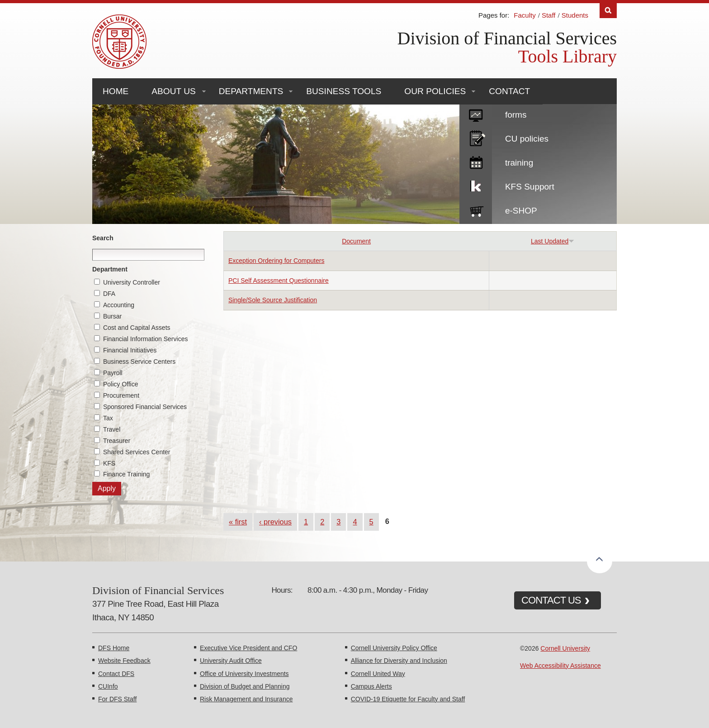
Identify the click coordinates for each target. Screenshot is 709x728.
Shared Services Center (137, 452)
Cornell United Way (378, 674)
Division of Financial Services (507, 38)
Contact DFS (116, 674)
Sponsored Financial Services (145, 407)
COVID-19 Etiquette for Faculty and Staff (408, 699)
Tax (108, 418)
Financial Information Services (146, 339)
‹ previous (275, 522)
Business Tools (344, 91)
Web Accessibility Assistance (560, 666)
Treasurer (117, 441)
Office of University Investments (244, 674)
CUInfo (108, 686)
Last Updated (553, 241)
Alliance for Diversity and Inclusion (399, 661)
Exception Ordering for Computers (276, 261)
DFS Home (114, 648)
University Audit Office (231, 661)
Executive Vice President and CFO (248, 648)
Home (116, 91)
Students (575, 15)
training (519, 163)
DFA (109, 294)
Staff (549, 15)
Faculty (525, 15)
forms (516, 115)
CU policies (527, 139)
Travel (112, 429)
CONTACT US (551, 600)
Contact (509, 91)
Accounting (119, 305)
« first (238, 522)
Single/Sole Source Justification (273, 300)
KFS (109, 463)
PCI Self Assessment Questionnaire (279, 281)
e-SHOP (521, 211)
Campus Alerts (371, 686)
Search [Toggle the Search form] (608, 11)
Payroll (113, 373)
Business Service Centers (139, 362)
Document (356, 241)
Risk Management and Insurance (246, 699)
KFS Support (530, 187)
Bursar (112, 316)
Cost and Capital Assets (137, 328)
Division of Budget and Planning (245, 686)
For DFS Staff (117, 699)
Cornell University (565, 648)
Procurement (121, 395)
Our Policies (435, 91)
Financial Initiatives (130, 350)
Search (103, 238)
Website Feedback (124, 661)
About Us (173, 91)
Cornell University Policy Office (394, 648)
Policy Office (121, 384)
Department (110, 269)
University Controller (132, 282)
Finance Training (127, 474)
